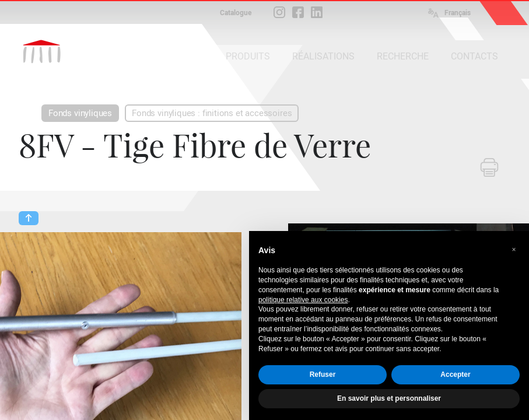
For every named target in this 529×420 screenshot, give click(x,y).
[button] (514, 250)
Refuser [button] (323, 374)
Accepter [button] (455, 374)
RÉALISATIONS (323, 56)
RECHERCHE (403, 56)
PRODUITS (248, 56)
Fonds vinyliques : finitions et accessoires (212, 113)
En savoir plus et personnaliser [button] (389, 398)
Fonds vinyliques (80, 113)
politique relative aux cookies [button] (303, 300)
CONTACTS (474, 56)
